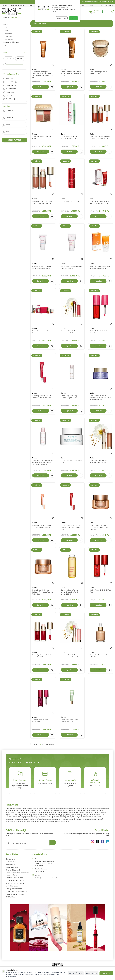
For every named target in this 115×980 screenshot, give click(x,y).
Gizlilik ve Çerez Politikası (14, 878)
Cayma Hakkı (10, 859)
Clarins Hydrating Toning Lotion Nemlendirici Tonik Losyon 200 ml (69, 592)
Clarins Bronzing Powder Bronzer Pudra (98, 73)
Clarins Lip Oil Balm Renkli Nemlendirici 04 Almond (98, 461)
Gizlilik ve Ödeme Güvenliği (15, 894)
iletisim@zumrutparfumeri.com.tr (46, 878)
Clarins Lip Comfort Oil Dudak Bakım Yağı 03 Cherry (42, 656)
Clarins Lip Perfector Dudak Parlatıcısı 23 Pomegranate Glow (70, 527)
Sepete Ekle (41, 87)
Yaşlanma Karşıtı (11, 89)
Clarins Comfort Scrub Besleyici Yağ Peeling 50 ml (72, 267)
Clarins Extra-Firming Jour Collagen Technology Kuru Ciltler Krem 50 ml (99, 527)
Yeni (6, 132)
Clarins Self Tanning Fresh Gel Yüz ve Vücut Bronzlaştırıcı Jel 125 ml (71, 74)
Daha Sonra (61, 18)
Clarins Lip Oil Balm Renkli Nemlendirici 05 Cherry (70, 332)
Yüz (6, 45)
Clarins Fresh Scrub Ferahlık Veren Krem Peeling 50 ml (42, 267)
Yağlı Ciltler (9, 92)
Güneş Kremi (9, 36)
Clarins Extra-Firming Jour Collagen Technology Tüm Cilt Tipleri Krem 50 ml (42, 592)
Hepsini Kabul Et (106, 973)
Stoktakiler (8, 118)
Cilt (6, 27)
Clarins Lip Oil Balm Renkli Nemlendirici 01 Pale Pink (70, 656)
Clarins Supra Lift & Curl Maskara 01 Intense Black (70, 138)
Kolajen (8, 111)
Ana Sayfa (5, 5)
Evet (73, 18)
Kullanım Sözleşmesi (13, 870)
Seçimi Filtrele (14, 140)
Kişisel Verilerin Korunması (15, 880)
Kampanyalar (82, 5)
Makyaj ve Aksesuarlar (18, 5)
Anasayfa (6, 17)
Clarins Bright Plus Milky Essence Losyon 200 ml (69, 397)
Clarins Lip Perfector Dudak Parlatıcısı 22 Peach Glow (42, 526)
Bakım (31, 5)
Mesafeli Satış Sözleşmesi (15, 883)
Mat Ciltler (9, 96)
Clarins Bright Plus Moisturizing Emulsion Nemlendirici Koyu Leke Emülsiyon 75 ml (43, 462)
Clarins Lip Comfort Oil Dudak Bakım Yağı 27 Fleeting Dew (42, 202)
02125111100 (40, 872)
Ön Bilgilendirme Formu (14, 889)
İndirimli (7, 125)
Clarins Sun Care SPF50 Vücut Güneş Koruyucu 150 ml (100, 267)
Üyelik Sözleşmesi (12, 886)
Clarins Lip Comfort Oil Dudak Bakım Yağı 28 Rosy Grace (100, 138)
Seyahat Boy (9, 39)
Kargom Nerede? (107, 5)
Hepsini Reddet (92, 973)
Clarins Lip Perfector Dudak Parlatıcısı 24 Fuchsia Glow (42, 397)
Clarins (35, 69)
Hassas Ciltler (10, 82)
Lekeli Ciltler (10, 85)
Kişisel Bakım (9, 33)
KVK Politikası (11, 897)
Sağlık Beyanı (10, 864)
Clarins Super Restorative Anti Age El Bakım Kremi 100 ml (100, 202)
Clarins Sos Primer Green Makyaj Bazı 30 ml (69, 721)
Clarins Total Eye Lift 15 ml (70, 201)
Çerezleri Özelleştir (76, 973)
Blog (91, 5)
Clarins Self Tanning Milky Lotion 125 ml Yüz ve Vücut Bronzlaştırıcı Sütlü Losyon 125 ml (43, 75)
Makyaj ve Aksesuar (11, 42)
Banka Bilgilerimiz (12, 867)
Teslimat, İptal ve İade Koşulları (17, 891)
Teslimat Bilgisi (11, 862)
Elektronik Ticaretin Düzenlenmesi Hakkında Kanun (17, 874)
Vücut (7, 30)
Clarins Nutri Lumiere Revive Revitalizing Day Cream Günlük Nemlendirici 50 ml (100, 398)
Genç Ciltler (9, 78)
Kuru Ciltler (9, 99)
